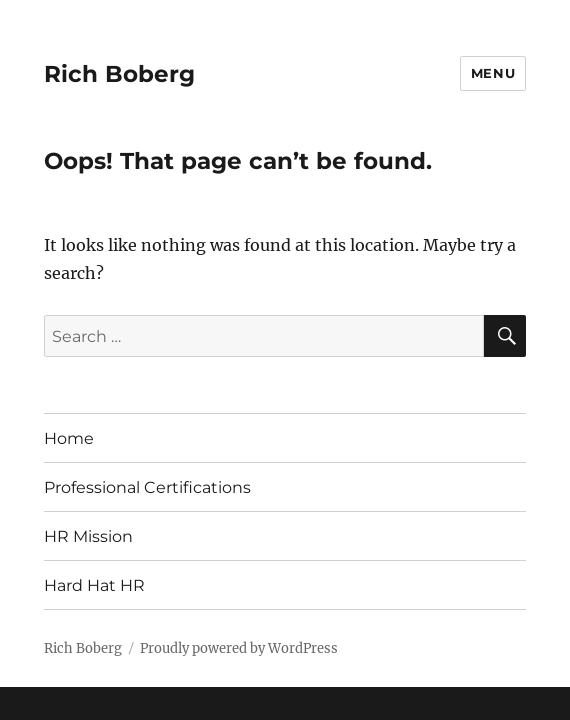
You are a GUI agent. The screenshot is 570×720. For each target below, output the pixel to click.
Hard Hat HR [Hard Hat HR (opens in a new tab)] (94, 585)
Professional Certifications (147, 487)
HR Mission (88, 536)
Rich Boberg (119, 74)
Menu (493, 73)
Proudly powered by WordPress (239, 648)
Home (69, 438)
